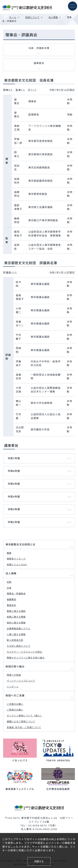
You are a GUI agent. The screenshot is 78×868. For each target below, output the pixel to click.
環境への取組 (14, 675)
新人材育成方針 (15, 640)
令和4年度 (14, 497)
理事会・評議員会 (16, 594)
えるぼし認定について (19, 646)
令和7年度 (14, 458)
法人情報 (11, 574)
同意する (39, 861)
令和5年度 (14, 484)
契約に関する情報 (16, 623)
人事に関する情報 (16, 634)
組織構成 (12, 599)
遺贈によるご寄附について (21, 722)
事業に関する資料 (16, 611)
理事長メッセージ (16, 559)
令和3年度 (14, 509)
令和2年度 (14, 522)
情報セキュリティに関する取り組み (26, 658)
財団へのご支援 (15, 696)
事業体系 (12, 605)
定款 (9, 582)
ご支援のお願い (15, 704)
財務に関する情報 (16, 617)
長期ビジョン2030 (17, 565)
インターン (13, 687)
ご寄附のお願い (15, 710)
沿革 (9, 588)
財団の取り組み (15, 667)
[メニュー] (73, 6)
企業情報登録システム (19, 629)
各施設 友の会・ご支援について (24, 727)
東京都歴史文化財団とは (21, 545)
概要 (9, 553)
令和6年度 (14, 471)
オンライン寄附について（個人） (24, 716)
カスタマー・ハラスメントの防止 (24, 652)
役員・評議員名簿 (39, 48)
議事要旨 (39, 63)
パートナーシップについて (21, 681)
